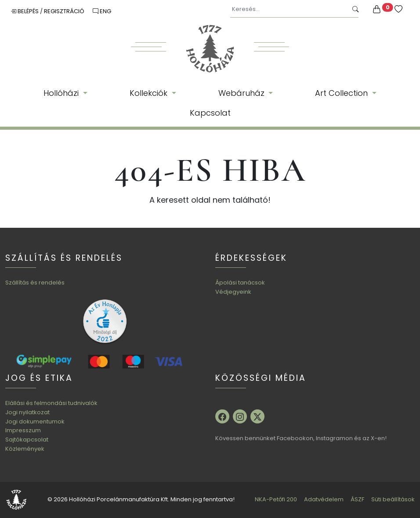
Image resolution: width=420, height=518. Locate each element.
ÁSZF (357, 499)
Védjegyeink (233, 292)
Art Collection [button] (342, 93)
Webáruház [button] (243, 93)
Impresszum (23, 430)
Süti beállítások (393, 499)
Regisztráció (65, 11)
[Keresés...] (289, 9)
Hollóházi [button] (62, 93)
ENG (102, 11)
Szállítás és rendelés (35, 283)
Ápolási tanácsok (240, 283)
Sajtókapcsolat (27, 440)
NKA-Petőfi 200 (276, 499)
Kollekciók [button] (150, 93)
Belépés (25, 11)
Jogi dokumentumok (35, 421)
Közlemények (25, 449)
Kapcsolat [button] (210, 113)
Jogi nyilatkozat (27, 412)
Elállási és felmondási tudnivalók (51, 403)
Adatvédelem (324, 499)
